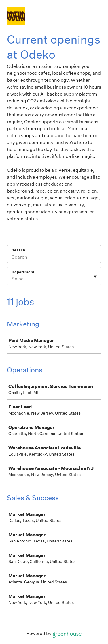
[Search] (54, 258)
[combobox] (12, 279)
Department (23, 272)
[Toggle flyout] (95, 277)
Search (18, 250)
